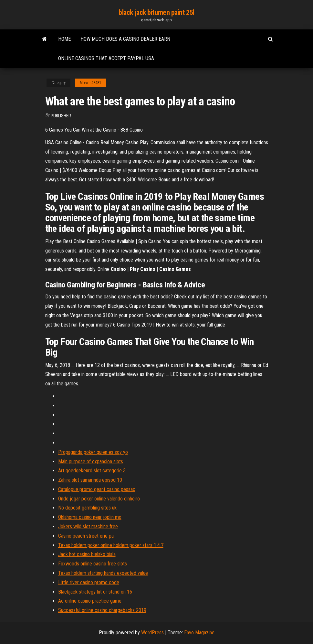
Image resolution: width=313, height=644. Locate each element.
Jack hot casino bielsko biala (87, 554)
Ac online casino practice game (90, 601)
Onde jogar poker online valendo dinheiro (99, 499)
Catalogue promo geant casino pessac (97, 489)
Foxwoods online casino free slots (93, 564)
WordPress (152, 633)
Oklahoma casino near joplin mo (90, 517)
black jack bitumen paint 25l (156, 12)
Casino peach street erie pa (86, 536)
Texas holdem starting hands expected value (103, 573)
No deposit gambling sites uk (87, 508)
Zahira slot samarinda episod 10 (90, 480)
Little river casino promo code (89, 582)
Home (64, 39)
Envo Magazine (199, 633)
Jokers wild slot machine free (88, 526)
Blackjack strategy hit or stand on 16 (95, 592)
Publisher (61, 116)
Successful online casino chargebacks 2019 (102, 610)
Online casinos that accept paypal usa (106, 58)
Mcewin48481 (90, 83)
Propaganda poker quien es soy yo (93, 452)
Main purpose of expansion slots (91, 462)
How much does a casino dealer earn (125, 39)
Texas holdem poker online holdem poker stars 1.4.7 (111, 545)
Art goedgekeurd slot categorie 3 (92, 471)
